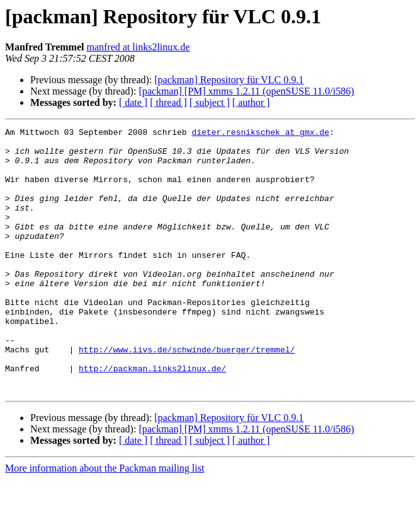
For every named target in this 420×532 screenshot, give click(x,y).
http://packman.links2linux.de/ (152, 417)
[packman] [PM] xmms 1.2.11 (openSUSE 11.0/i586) (246, 91)
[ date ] (133, 102)
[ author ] (251, 102)
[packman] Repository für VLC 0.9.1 (229, 80)
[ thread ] (168, 102)
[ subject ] (210, 102)
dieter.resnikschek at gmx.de (260, 134)
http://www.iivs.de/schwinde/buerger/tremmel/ (187, 395)
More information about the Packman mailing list (105, 521)
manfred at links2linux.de (138, 47)
